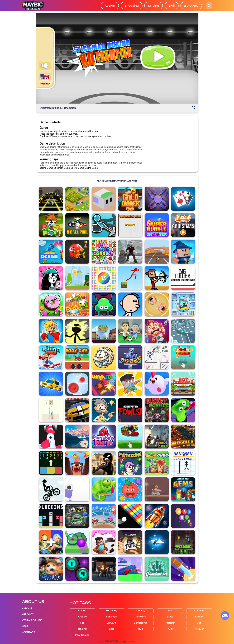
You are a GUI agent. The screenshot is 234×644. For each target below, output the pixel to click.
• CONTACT (29, 632)
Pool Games (82, 635)
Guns (170, 617)
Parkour (170, 623)
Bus (141, 629)
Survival (112, 623)
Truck (170, 629)
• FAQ (25, 626)
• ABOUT (27, 608)
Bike (112, 629)
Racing (82, 629)
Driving (154, 6)
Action (110, 6)
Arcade (82, 617)
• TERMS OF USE (32, 620)
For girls (141, 617)
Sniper (199, 617)
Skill (172, 6)
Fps (82, 623)
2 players (191, 6)
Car (199, 623)
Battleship (141, 623)
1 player (199, 629)
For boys (112, 617)
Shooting (132, 6)
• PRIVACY (28, 614)
